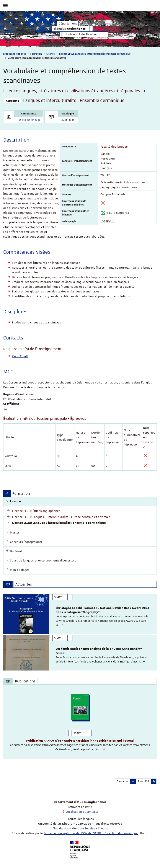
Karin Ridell (20, 356)
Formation (36, 54)
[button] (133, 781)
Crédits (103, 828)
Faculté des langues (29, 120)
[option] (80, 614)
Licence (51, 54)
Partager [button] (123, 781)
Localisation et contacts (82, 812)
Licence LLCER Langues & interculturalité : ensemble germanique (95, 54)
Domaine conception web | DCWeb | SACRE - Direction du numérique (91, 833)
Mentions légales (83, 828)
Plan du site (60, 828)
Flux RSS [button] (144, 781)
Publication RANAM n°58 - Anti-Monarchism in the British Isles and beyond (80, 741)
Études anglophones (15, 54)
